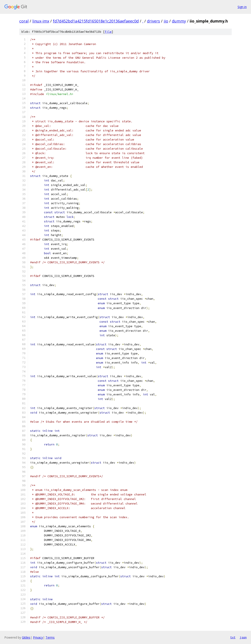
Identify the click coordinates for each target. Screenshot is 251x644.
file (108, 32)
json (243, 637)
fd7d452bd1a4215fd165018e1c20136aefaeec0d (96, 21)
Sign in (242, 7)
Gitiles (26, 637)
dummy (179, 21)
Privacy (38, 637)
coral (24, 21)
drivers (153, 21)
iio (166, 21)
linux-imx (41, 21)
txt (233, 637)
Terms (50, 637)
